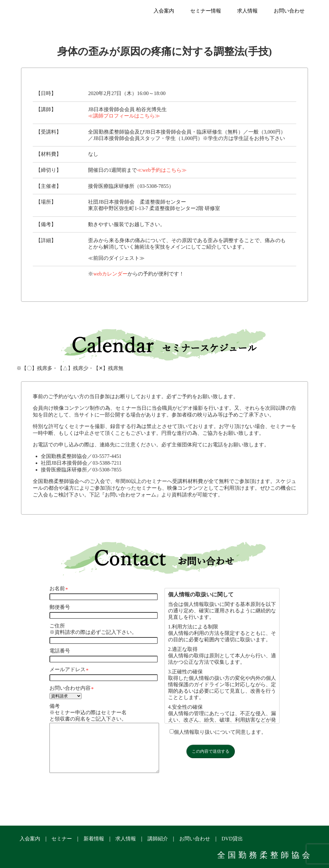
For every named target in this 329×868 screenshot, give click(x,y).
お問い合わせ (289, 11)
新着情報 (94, 839)
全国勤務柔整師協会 (265, 855)
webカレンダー (110, 274)
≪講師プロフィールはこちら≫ (124, 116)
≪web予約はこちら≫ (162, 170)
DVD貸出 (232, 839)
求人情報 (247, 11)
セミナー (62, 839)
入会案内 (164, 11)
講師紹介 (158, 839)
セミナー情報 (206, 11)
